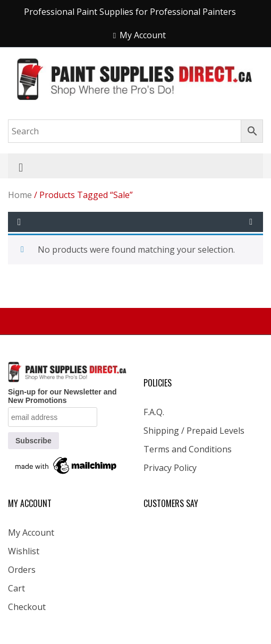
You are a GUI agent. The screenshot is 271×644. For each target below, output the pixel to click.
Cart (16, 588)
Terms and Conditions (188, 449)
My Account (31, 533)
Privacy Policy (170, 468)
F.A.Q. (154, 412)
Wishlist (24, 551)
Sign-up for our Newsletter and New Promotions (62, 396)
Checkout (27, 607)
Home (20, 195)
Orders (22, 570)
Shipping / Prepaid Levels (194, 431)
